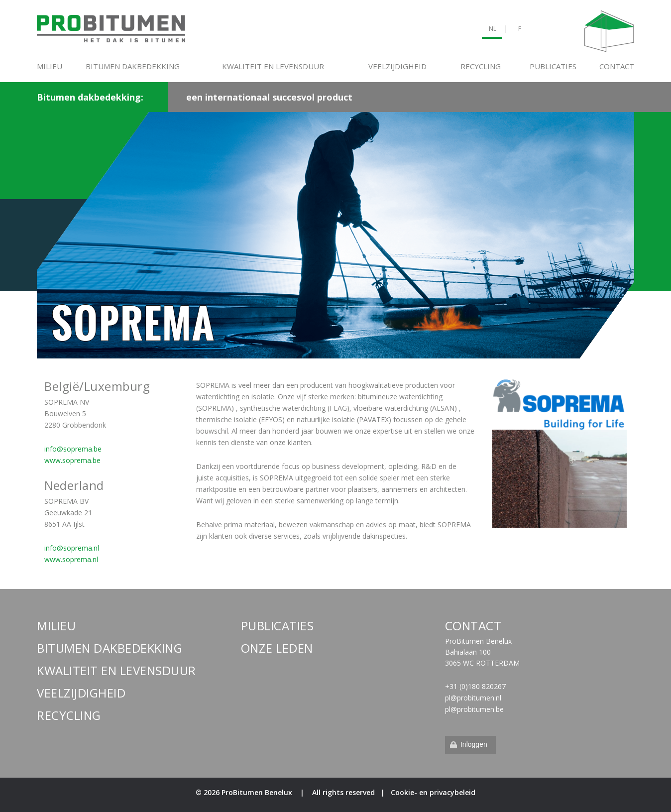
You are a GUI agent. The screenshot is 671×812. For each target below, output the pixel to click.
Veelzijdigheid (397, 66)
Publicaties (553, 66)
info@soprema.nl (72, 548)
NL (493, 29)
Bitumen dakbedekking (133, 66)
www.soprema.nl (71, 559)
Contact (617, 66)
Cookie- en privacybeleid (433, 792)
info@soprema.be (73, 449)
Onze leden (277, 648)
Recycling (481, 66)
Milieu (50, 66)
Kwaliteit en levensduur (273, 66)
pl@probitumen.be (474, 709)
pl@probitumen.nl (473, 698)
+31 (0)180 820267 (475, 686)
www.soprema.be (72, 460)
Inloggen (468, 744)
